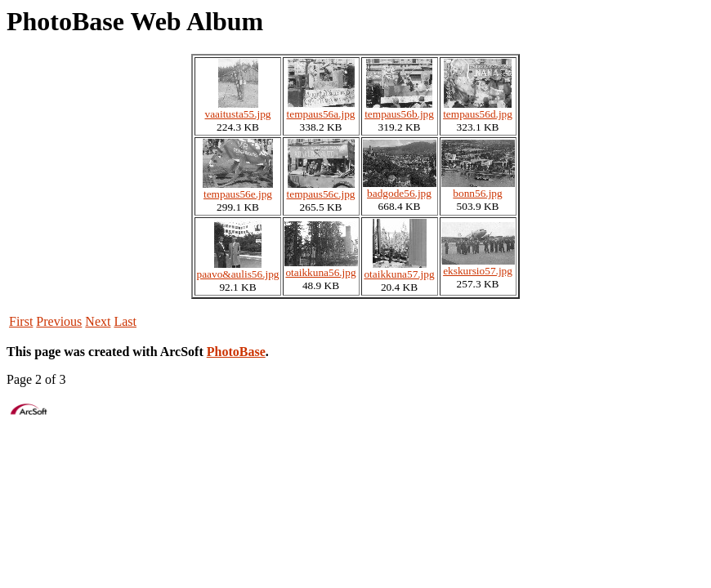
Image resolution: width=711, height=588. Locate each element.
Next (98, 321)
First (21, 321)
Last (125, 321)
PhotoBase (236, 352)
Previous (59, 321)
